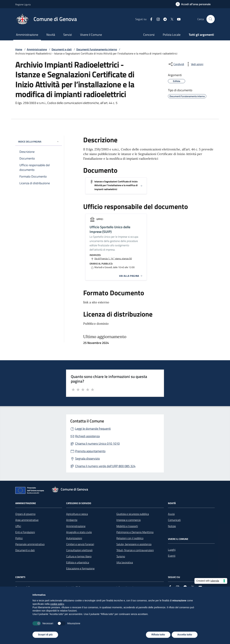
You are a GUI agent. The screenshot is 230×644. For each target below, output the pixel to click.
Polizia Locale (172, 35)
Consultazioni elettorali (79, 550)
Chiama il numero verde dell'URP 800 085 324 (105, 466)
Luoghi (172, 550)
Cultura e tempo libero (79, 556)
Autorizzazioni (74, 538)
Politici (19, 538)
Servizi (68, 35)
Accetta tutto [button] (185, 635)
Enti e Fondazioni (25, 532)
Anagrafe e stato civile (79, 532)
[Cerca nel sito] (211, 19)
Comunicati (174, 520)
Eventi (172, 556)
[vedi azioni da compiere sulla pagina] (194, 64)
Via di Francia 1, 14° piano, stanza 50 (113, 258)
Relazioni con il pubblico (130, 538)
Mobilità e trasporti (127, 526)
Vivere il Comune (91, 35)
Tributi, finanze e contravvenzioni (135, 550)
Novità (51, 35)
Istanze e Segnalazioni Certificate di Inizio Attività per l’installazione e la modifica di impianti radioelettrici (116, 185)
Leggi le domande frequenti (93, 429)
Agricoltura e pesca (77, 514)
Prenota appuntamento (90, 451)
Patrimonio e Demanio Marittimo (135, 532)
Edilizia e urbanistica (78, 562)
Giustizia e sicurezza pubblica (133, 514)
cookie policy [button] (57, 604)
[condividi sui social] (176, 64)
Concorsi (149, 35)
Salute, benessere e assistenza (134, 544)
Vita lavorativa (125, 562)
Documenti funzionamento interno (97, 49)
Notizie (172, 526)
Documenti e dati (62, 49)
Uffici (18, 526)
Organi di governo (25, 514)
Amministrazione (27, 35)
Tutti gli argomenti (201, 35)
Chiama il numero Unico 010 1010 (97, 444)
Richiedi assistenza (87, 436)
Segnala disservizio (87, 458)
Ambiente (72, 520)
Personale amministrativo (30, 544)
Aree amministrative (27, 520)
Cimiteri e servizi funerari (80, 544)
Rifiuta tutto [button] (158, 635)
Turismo (121, 556)
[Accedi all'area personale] (193, 4)
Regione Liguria (23, 4)
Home (19, 49)
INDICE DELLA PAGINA (39, 142)
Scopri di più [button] (45, 635)
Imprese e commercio (128, 520)
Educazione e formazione (80, 568)
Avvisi (171, 514)
